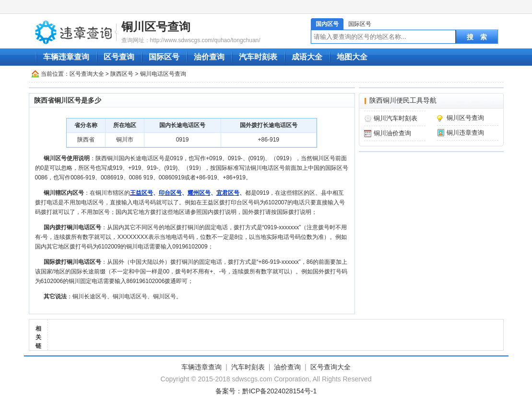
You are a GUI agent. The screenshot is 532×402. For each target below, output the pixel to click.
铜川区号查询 (156, 27)
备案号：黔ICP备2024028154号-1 (266, 391)
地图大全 (352, 57)
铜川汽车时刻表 (396, 118)
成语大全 (307, 57)
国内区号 (327, 24)
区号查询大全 (87, 74)
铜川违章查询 (465, 133)
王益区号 (142, 193)
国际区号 (360, 24)
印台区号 (170, 193)
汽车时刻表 (258, 57)
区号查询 (119, 57)
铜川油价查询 (392, 133)
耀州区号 (199, 193)
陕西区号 (122, 74)
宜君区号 (228, 193)
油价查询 (209, 57)
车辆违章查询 (66, 57)
